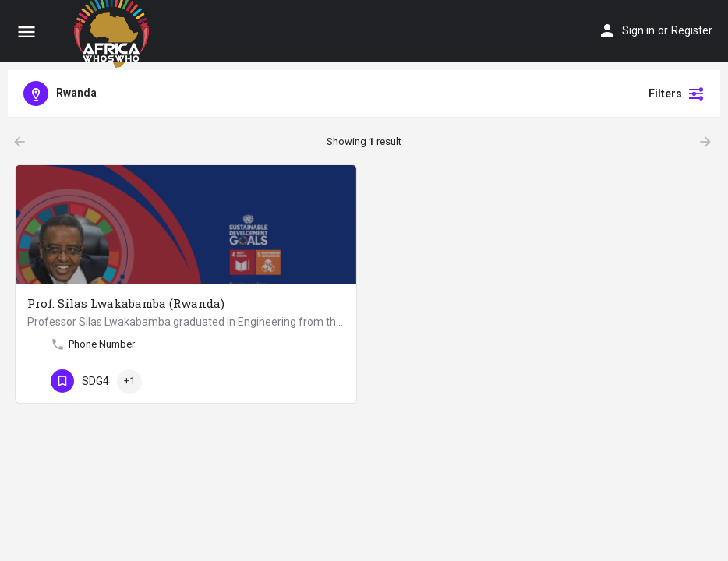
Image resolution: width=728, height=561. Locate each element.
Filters (677, 93)
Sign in (638, 30)
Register (692, 30)
